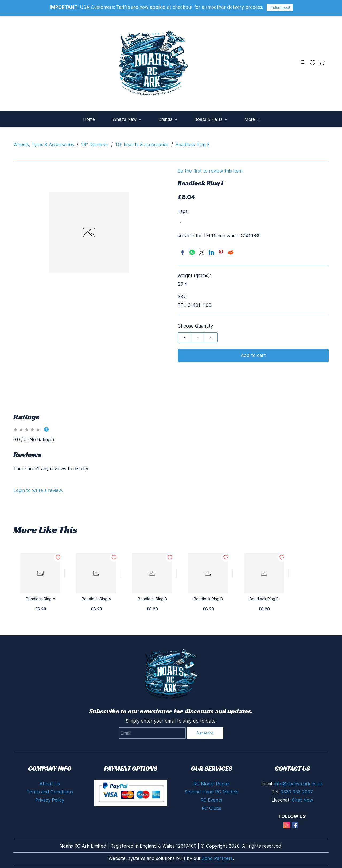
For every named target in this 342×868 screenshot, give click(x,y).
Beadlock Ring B (152, 595)
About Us (50, 780)
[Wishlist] (315, 61)
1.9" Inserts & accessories (142, 141)
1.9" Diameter (95, 141)
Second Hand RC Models (211, 788)
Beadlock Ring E (193, 141)
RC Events (211, 797)
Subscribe (205, 729)
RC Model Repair (211, 780)
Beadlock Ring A (40, 595)
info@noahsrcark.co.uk (299, 780)
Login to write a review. (38, 487)
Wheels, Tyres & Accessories (44, 141)
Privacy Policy (50, 797)
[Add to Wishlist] (65, 570)
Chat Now (302, 797)
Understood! (280, 7)
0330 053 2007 (297, 788)
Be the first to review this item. (211, 168)
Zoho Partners (217, 855)
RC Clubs (211, 805)
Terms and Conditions (50, 788)
